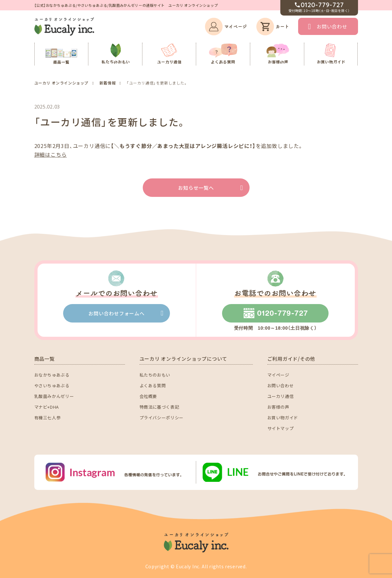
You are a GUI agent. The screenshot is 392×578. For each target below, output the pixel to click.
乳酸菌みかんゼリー (54, 396)
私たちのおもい (155, 375)
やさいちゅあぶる (52, 385)
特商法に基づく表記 (159, 407)
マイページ (278, 375)
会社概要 (148, 396)
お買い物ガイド (283, 418)
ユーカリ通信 (281, 396)
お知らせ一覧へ (196, 188)
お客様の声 (278, 407)
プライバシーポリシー (162, 418)
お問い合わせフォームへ (116, 313)
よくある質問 (153, 385)
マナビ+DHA (47, 407)
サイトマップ (281, 428)
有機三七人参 (48, 418)
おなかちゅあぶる (52, 375)
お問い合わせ (332, 26)
